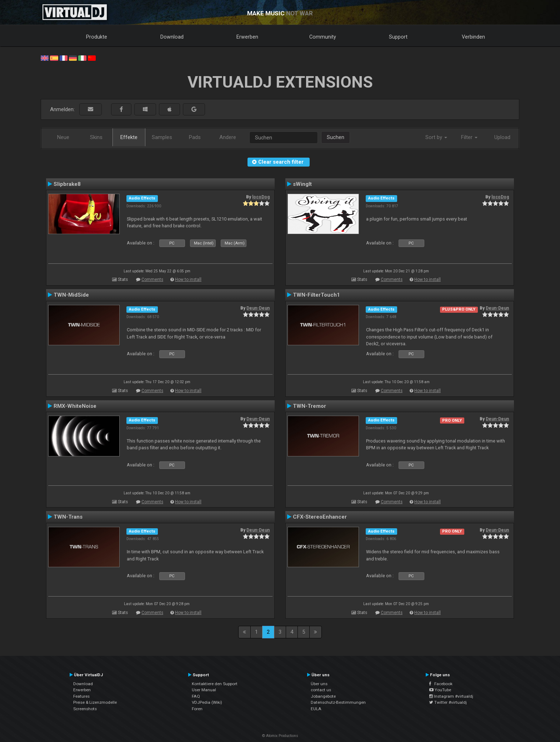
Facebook (441, 684)
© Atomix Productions (280, 736)
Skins (96, 137)
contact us (321, 690)
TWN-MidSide (71, 295)
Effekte (129, 137)
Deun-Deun (258, 308)
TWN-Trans (68, 517)
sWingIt (302, 184)
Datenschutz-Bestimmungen (338, 702)
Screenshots (85, 709)
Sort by (436, 137)
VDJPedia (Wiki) (207, 702)
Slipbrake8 (67, 184)
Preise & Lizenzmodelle (95, 702)
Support (398, 37)
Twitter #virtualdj (448, 702)
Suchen (336, 137)
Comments (152, 280)
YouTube (440, 690)
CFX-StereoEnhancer (320, 517)
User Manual (204, 690)
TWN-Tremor (309, 406)
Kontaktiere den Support (215, 684)
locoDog (261, 197)
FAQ (196, 696)
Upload (502, 137)
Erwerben (247, 37)
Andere (228, 137)
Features (81, 696)
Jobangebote (323, 696)
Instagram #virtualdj (451, 696)
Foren (197, 709)
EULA (316, 709)
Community (323, 37)
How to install (188, 280)
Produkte (97, 37)
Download (172, 37)
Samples (162, 137)
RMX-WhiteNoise (75, 406)
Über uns (319, 684)
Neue (63, 137)
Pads (195, 137)
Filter (469, 137)
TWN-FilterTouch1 (316, 295)
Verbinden (473, 37)
